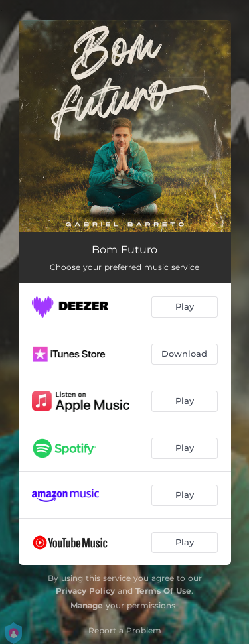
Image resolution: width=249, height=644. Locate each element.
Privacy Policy (85, 591)
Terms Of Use (163, 591)
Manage (87, 605)
